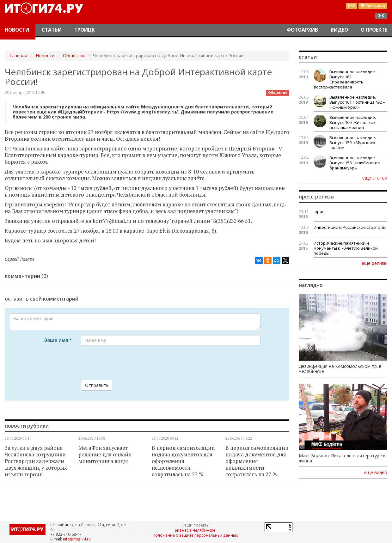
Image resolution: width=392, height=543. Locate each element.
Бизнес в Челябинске (195, 530)
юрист (320, 211)
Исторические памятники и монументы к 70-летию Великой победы (346, 248)
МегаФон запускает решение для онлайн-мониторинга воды (106, 455)
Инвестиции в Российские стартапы (350, 227)
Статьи (52, 30)
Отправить (97, 385)
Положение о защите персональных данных (195, 535)
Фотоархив (302, 30)
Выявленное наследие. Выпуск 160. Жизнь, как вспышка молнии (353, 122)
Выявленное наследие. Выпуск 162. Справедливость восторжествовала (345, 79)
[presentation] (129, 363)
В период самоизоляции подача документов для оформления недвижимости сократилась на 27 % (183, 461)
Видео (339, 30)
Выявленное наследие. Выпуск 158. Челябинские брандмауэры (355, 163)
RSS (352, 6)
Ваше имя (58, 340)
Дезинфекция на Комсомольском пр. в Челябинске (340, 369)
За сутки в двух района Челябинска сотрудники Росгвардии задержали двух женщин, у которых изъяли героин (36, 461)
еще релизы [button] (374, 263)
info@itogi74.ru (77, 539)
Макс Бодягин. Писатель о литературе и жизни (342, 458)
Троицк (85, 30)
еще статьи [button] (375, 178)
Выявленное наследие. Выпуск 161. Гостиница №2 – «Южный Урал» (357, 102)
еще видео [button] (376, 473)
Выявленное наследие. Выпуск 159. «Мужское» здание (353, 143)
